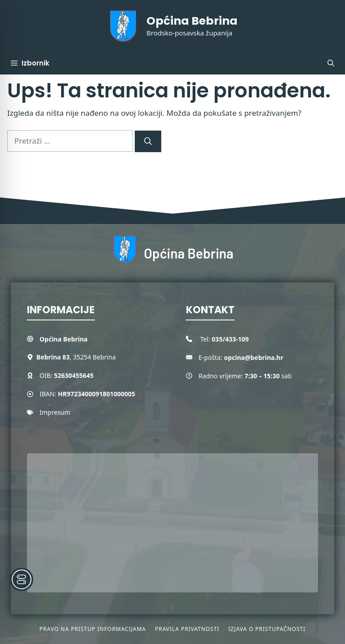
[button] (331, 63)
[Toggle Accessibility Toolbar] (22, 579)
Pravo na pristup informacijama (93, 629)
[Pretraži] (148, 141)
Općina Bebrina (192, 21)
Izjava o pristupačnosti (267, 629)
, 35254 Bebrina (76, 357)
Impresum (55, 412)
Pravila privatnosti (187, 629)
